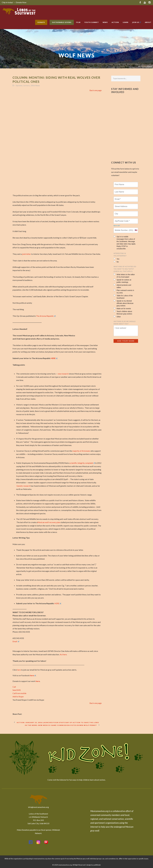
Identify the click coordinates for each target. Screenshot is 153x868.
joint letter (27, 254)
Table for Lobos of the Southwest (123, 297)
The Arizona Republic (46, 316)
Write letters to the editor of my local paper (124, 276)
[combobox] (136, 230)
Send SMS (17, 690)
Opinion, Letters (23, 86)
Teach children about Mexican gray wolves (123, 313)
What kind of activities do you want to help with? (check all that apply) (125, 269)
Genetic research (23, 486)
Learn (126, 22)
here (19, 670)
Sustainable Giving (62, 22)
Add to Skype (18, 696)
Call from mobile (19, 693)
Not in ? (117, 226)
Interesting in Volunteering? (120, 255)
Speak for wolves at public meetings (122, 281)
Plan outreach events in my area (124, 291)
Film (78, 22)
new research (63, 374)
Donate (41, 22)
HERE (54, 358)
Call (14, 687)
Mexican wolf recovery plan (49, 522)
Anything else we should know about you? (125, 323)
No (116, 262)
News (105, 22)
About (148, 22)
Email (16, 641)
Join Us (137, 22)
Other (117, 317)
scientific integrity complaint (82, 463)
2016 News (35, 86)
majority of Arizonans (81, 451)
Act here (63, 654)
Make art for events (122, 308)
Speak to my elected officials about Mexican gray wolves (123, 303)
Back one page (96, 90)
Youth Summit (92, 22)
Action (115, 22)
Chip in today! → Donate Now (14, 2)
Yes (116, 259)
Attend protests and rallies (122, 286)
